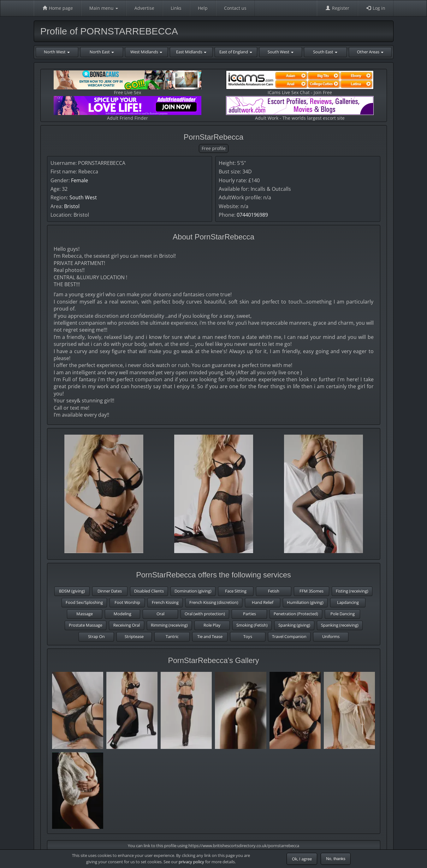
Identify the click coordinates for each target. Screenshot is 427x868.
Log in (376, 8)
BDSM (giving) (72, 591)
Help (203, 8)
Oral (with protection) (205, 614)
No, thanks (336, 859)
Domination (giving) (193, 591)
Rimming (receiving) (169, 625)
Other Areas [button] (370, 52)
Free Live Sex (128, 83)
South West (83, 197)
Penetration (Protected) (296, 614)
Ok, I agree (302, 859)
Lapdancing (348, 602)
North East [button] (102, 52)
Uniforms (331, 636)
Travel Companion (289, 636)
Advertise (144, 8)
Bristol (72, 206)
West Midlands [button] (146, 52)
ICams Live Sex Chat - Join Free (300, 83)
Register (337, 8)
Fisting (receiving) (352, 591)
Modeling (122, 614)
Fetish (274, 591)
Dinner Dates (110, 591)
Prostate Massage (86, 625)
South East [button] (325, 52)
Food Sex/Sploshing (84, 602)
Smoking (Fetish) (252, 625)
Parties (249, 614)
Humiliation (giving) (305, 602)
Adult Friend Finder (128, 108)
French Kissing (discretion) (214, 602)
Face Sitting (236, 591)
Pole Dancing (343, 614)
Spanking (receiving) (340, 625)
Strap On (96, 636)
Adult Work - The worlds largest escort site (300, 108)
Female (80, 180)
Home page (57, 8)
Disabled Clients (149, 591)
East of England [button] (236, 52)
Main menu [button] (104, 8)
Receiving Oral (127, 625)
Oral (160, 614)
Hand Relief (263, 602)
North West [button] (57, 52)
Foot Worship (127, 602)
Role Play (212, 625)
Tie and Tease (210, 636)
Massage (85, 614)
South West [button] (281, 52)
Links (176, 8)
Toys (248, 636)
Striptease (134, 636)
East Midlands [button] (191, 52)
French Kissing (165, 602)
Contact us (235, 8)
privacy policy (191, 862)
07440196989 (252, 215)
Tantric (172, 636)
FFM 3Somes (311, 591)
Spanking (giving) (294, 625)
